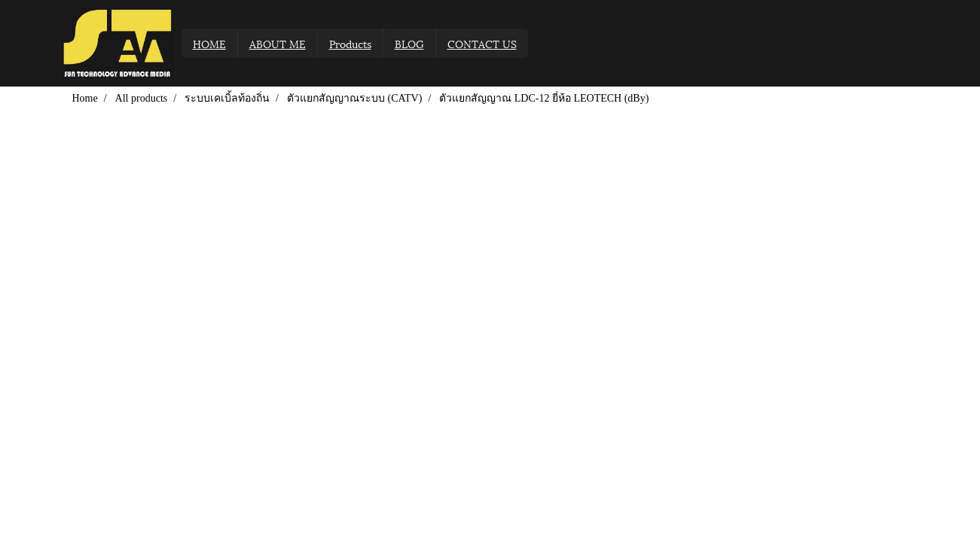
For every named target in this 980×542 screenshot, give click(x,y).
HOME (209, 43)
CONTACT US (482, 43)
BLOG (409, 43)
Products (350, 43)
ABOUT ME (278, 43)
